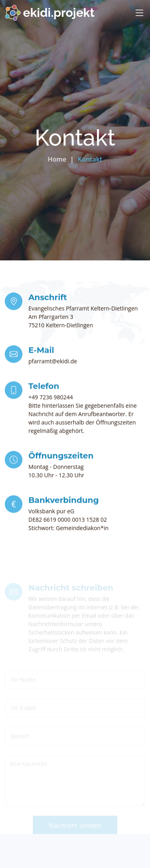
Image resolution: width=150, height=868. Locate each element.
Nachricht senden (75, 832)
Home (57, 159)
